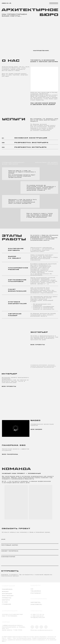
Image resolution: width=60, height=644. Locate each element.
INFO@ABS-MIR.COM (38, 617)
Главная (6, 604)
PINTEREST (36, 593)
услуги (6, 600)
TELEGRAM (36, 591)
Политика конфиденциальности (42, 630)
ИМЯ (3, 539)
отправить (4, 571)
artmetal (36, 602)
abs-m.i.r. (7, 3)
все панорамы (10, 454)
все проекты (38, 345)
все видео (36, 429)
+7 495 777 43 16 (37, 614)
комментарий (8, 557)
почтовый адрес (10, 545)
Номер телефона (10, 551)
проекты (7, 598)
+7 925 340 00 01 (37, 616)
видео (5, 592)
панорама (7, 589)
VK (32, 589)
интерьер (7, 594)
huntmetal (36, 605)
